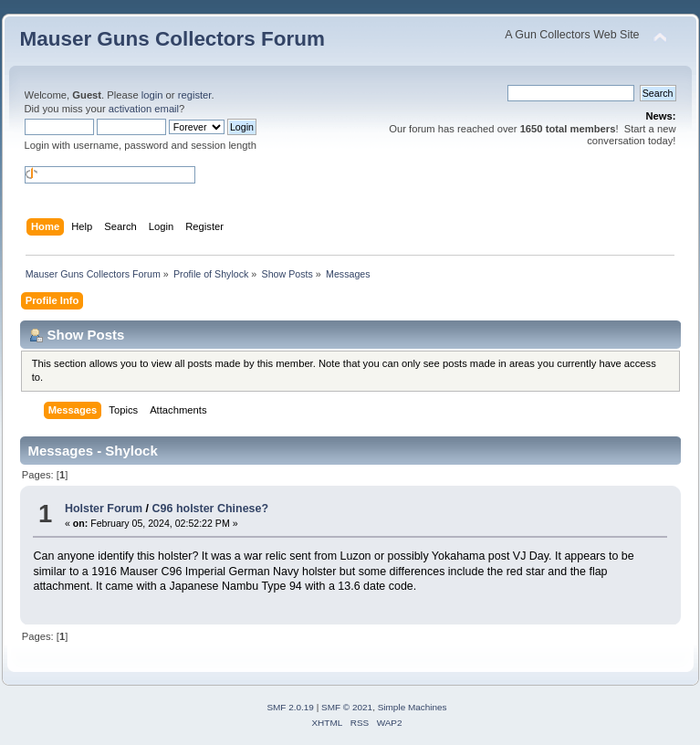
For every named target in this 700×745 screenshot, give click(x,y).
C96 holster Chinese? (211, 509)
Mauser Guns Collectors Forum (172, 39)
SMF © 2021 (347, 707)
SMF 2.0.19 (290, 707)
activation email (144, 109)
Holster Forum (104, 509)
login (152, 95)
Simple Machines (413, 707)
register (195, 95)
